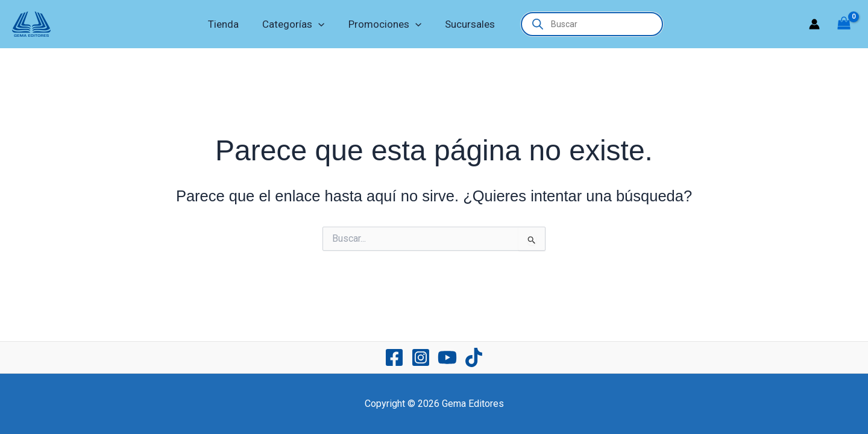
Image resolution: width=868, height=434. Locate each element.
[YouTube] (447, 357)
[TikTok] (474, 357)
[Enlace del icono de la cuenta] (814, 24)
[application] (320, 24)
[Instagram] (421, 357)
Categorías (295, 24)
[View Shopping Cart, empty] (844, 24)
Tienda (228, 24)
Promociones (383, 24)
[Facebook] (394, 357)
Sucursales (465, 24)
